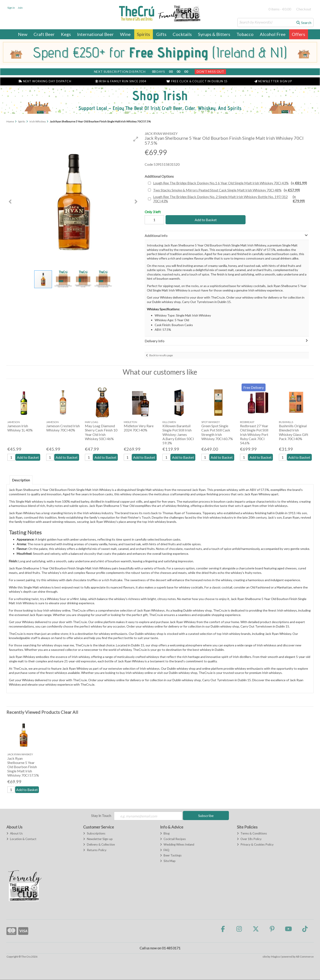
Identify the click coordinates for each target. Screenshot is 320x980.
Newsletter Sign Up (273, 81)
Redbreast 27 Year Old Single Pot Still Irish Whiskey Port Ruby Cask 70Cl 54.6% (254, 434)
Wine (125, 34)
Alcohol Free (273, 34)
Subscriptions (94, 834)
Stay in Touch (101, 816)
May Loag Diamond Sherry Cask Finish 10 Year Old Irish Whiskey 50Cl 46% (101, 432)
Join (20, 8)
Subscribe (206, 816)
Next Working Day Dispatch (45, 81)
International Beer (95, 34)
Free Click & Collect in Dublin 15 (197, 81)
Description (21, 480)
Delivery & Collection (99, 845)
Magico (275, 957)
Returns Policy (95, 850)
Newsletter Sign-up (98, 839)
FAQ (165, 850)
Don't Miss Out (210, 72)
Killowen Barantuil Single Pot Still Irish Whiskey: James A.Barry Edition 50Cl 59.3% (178, 434)
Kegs (66, 34)
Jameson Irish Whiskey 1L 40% (20, 428)
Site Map (168, 861)
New (23, 34)
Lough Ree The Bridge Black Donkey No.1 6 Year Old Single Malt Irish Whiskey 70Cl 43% (230, 183)
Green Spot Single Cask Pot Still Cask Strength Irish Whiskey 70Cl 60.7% (217, 432)
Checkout (304, 9)
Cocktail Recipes (173, 839)
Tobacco (245, 34)
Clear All (69, 712)
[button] (136, 139)
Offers (298, 34)
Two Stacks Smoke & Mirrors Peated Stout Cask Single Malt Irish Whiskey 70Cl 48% (226, 190)
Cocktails (182, 34)
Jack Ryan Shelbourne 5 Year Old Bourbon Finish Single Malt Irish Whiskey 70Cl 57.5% (23, 767)
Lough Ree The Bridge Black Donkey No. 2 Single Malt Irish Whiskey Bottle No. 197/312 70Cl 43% (230, 199)
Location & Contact (21, 839)
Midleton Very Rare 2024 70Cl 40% (139, 428)
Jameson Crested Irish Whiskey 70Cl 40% (63, 428)
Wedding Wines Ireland (177, 845)
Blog (165, 834)
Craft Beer (44, 34)
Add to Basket (205, 220)
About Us (15, 834)
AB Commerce (305, 957)
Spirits (143, 34)
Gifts (161, 34)
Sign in (11, 8)
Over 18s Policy (249, 839)
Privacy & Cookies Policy (255, 845)
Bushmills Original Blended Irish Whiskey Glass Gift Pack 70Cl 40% (294, 432)
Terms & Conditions (252, 834)
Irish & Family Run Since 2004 (121, 81)
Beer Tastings (171, 856)
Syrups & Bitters (214, 34)
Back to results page (161, 355)
